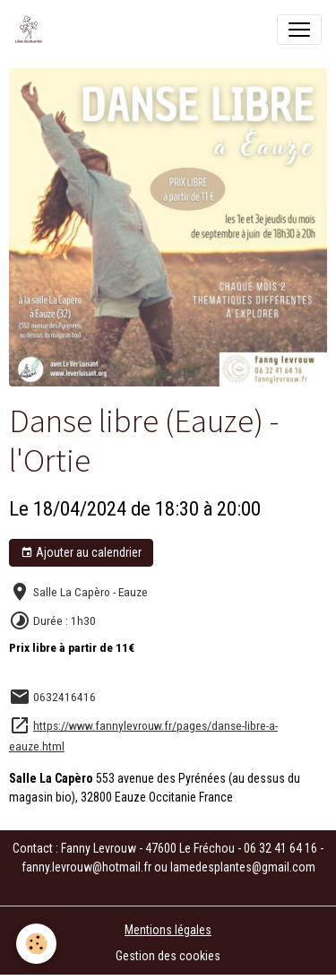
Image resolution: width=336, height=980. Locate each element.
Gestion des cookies (168, 956)
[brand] (32, 30)
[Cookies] (36, 944)
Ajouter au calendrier (81, 553)
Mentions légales (168, 930)
